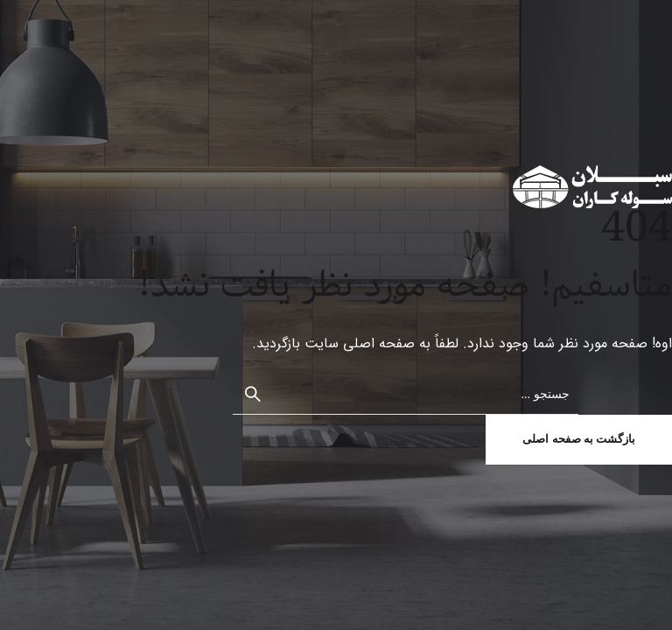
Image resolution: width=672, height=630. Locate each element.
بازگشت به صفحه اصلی (579, 439)
